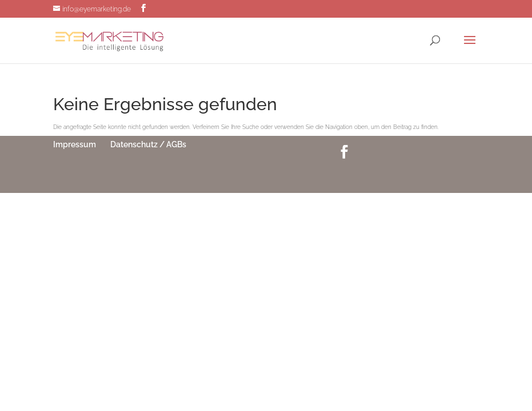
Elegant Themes (249, 176)
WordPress (324, 176)
